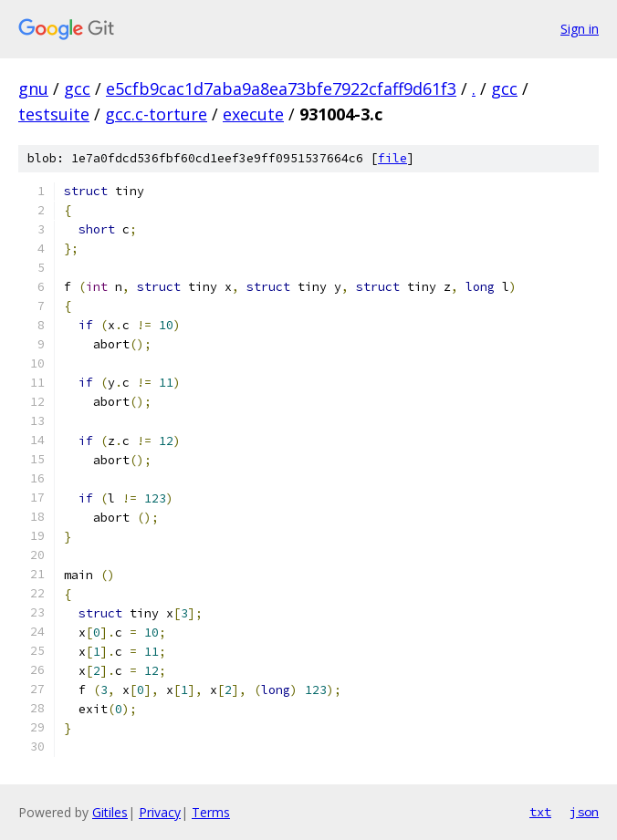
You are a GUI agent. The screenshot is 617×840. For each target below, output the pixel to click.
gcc (77, 88)
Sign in (580, 29)
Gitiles (110, 812)
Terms (211, 812)
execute (253, 114)
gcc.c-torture (156, 114)
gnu (33, 88)
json (584, 812)
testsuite (54, 114)
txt (540, 812)
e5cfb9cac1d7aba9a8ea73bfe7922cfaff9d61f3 (281, 88)
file (392, 158)
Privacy (160, 812)
